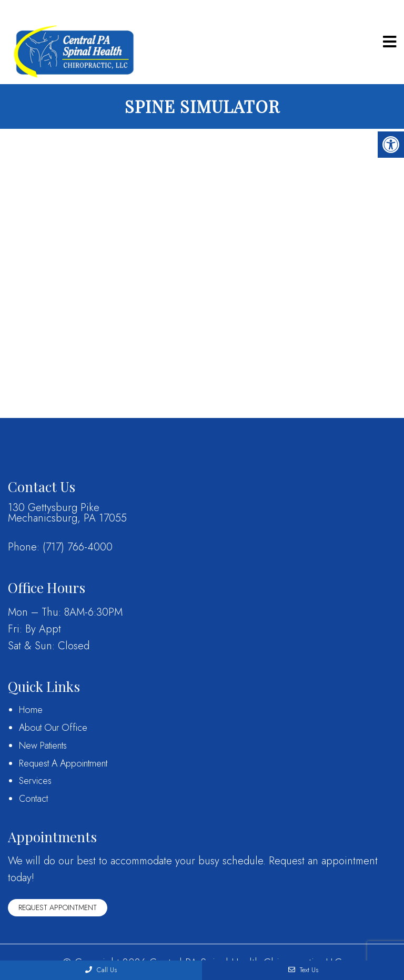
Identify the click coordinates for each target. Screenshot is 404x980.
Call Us (101, 970)
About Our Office (53, 728)
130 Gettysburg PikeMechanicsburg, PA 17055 (67, 513)
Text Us (303, 970)
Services (35, 781)
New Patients (43, 746)
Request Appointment (58, 907)
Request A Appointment (63, 763)
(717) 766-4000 (78, 547)
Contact (33, 799)
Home (31, 710)
